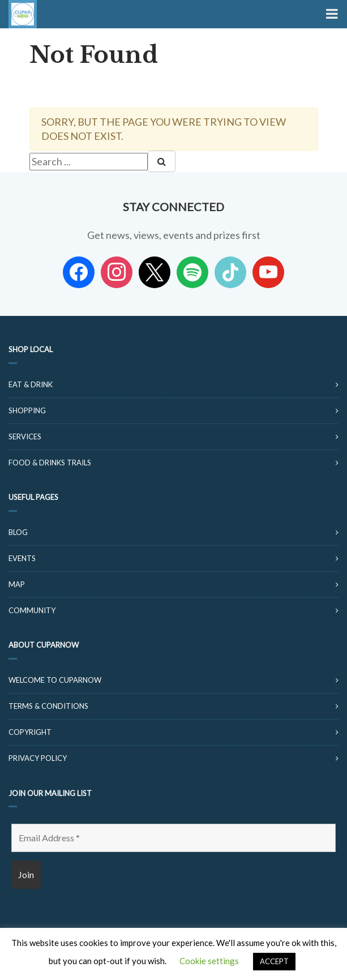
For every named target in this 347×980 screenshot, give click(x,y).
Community (32, 610)
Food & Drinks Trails (50, 463)
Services (25, 436)
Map (17, 584)
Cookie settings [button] (209, 961)
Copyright (30, 732)
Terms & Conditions (48, 706)
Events (22, 558)
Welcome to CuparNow (55, 680)
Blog (18, 532)
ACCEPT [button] (274, 961)
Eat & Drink (31, 384)
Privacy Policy (38, 758)
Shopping (27, 410)
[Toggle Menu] (331, 14)
